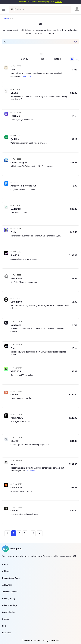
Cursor (14, 511)
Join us (58, 2)
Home (7, 18)
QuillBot (15, 139)
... (29, 533)
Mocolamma (17, 279)
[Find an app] (12, 9)
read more (27, 76)
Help (4, 626)
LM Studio (16, 116)
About (5, 564)
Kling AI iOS (17, 418)
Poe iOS (15, 255)
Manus (14, 464)
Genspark (16, 325)
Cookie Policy (8, 612)
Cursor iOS (16, 487)
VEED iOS (16, 371)
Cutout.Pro (16, 302)
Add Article (7, 585)
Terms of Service (10, 592)
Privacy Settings (10, 605)
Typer (13, 70)
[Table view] (76, 59)
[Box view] (72, 59)
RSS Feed (7, 633)
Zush (13, 232)
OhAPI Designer (19, 163)
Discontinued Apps (11, 578)
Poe (12, 348)
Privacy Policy (9, 599)
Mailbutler (16, 209)
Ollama (14, 93)
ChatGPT (15, 441)
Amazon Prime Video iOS (24, 186)
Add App (6, 571)
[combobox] (55, 59)
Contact (6, 619)
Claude (14, 395)
